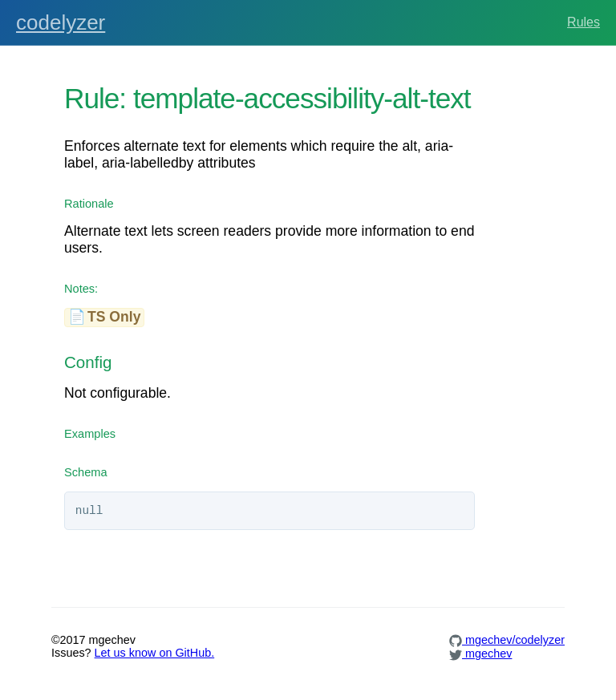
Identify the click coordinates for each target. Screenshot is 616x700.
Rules (584, 22)
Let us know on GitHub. (155, 653)
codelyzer (61, 22)
